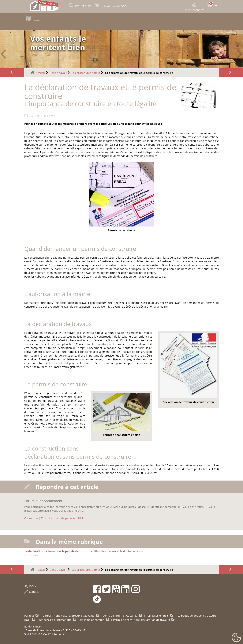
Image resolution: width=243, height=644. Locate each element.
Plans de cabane (43, 19)
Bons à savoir (58, 73)
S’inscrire (47, 518)
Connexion (31, 518)
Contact (32, 592)
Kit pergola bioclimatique (56, 620)
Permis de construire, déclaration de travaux (142, 620)
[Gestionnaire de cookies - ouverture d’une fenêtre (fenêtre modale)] (236, 638)
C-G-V (30, 586)
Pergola (29, 616)
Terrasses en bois (158, 616)
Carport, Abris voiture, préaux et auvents (69, 616)
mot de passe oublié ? (69, 518)
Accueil (40, 73)
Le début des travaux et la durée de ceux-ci (117, 551)
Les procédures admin (86, 73)
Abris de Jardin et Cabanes (121, 616)
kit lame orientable (93, 620)
